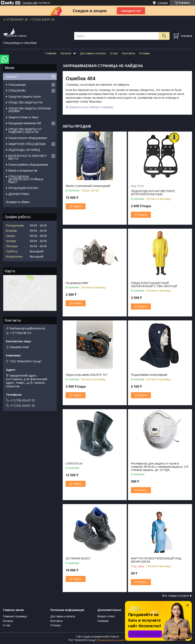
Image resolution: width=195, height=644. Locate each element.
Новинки (103, 621)
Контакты (129, 53)
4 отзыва (163, 3)
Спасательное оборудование (28, 138)
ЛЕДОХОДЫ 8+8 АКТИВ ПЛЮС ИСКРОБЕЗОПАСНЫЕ (153, 193)
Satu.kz (115, 637)
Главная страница (15, 616)
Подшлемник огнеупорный (149, 375)
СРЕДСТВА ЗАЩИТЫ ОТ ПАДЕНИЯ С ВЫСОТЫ (25, 131)
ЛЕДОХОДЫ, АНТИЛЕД (24, 150)
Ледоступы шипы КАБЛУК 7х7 (86, 375)
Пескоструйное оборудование (28, 165)
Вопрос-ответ (106, 616)
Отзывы (144, 53)
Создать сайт (30, 3)
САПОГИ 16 (74, 463)
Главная (51, 53)
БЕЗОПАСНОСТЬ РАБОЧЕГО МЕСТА (27, 157)
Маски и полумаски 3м (23, 171)
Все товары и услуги (175, 596)
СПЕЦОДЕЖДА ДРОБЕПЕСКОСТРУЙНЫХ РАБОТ (26, 179)
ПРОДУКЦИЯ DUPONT (24, 188)
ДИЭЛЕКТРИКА (19, 194)
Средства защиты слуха (24, 97)
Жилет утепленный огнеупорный (88, 186)
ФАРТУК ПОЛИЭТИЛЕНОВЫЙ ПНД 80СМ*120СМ (156, 560)
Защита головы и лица (23, 117)
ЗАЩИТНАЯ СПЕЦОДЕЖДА (27, 144)
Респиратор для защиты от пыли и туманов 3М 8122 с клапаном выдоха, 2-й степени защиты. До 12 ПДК (160, 467)
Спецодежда (17, 85)
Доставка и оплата (93, 53)
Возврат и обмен (18, 202)
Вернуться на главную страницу (91, 107)
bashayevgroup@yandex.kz (28, 328)
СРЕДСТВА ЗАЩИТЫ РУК (26, 102)
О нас (114, 53)
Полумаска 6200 (77, 283)
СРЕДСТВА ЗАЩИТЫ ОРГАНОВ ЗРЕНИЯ (29, 110)
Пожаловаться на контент (112, 640)
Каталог (66, 53)
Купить (78, 206)
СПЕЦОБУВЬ (17, 91)
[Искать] (164, 36)
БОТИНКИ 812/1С (78, 558)
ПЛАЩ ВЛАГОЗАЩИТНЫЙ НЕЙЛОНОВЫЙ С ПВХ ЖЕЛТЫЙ (154, 285)
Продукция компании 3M (25, 123)
